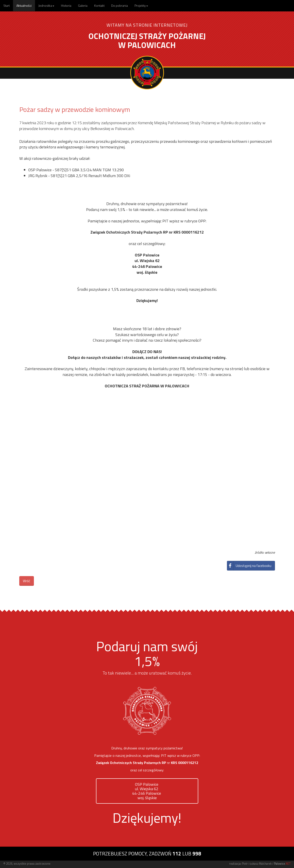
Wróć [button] (27, 581)
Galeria (83, 5)
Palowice (282, 864)
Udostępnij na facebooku (249, 566)
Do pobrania (120, 5)
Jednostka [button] (46, 5)
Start (7, 5)
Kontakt (99, 5)
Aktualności (24, 5)
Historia (66, 5)
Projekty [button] (141, 5)
